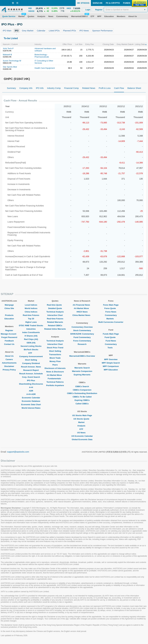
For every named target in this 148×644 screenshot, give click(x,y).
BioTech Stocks (31, 350)
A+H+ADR (31, 394)
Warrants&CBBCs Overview (82, 356)
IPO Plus (31, 380)
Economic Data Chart (31, 405)
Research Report (31, 370)
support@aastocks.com (18, 452)
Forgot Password (9, 337)
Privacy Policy (9, 370)
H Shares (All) (31, 336)
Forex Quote (111, 308)
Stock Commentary (82, 330)
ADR (31, 391)
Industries (31, 329)
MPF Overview (111, 359)
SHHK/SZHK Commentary (82, 334)
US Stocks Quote (82, 419)
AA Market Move (55, 375)
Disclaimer (9, 366)
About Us (9, 356)
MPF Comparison (111, 366)
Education (9, 319)
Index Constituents (31, 332)
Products (9, 315)
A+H (31, 387)
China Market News (82, 315)
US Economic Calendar (82, 436)
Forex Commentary (82, 341)
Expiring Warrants (82, 375)
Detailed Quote (55, 308)
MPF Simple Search (111, 363)
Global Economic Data (82, 439)
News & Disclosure (55, 372)
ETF (31, 353)
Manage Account (9, 334)
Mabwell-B (7, 55)
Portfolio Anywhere (55, 385)
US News (82, 433)
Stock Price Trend (55, 348)
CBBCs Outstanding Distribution (82, 393)
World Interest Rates (31, 408)
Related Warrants (55, 322)
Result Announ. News (31, 367)
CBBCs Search (82, 386)
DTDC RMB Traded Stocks (31, 326)
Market (82, 422)
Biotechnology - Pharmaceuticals (42, 56)
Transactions (55, 354)
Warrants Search (82, 368)
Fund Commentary (82, 337)
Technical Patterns (55, 382)
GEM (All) (31, 343)
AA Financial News (82, 305)
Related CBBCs (55, 326)
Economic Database (31, 401)
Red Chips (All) (31, 339)
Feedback (9, 341)
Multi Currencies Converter (111, 322)
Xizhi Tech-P (8, 48)
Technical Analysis (55, 312)
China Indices (31, 312)
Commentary (111, 315)
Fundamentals (55, 379)
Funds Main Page (111, 334)
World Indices (31, 308)
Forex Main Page (111, 305)
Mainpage (9, 305)
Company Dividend (31, 363)
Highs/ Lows (31, 322)
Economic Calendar (31, 398)
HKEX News (82, 312)
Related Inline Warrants (55, 329)
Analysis (82, 426)
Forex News (111, 312)
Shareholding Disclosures (31, 384)
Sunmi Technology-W (12, 61)
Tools (111, 348)
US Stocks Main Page (82, 415)
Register (9, 330)
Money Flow (55, 361)
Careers (9, 359)
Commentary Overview (82, 327)
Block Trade (55, 358)
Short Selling (31, 360)
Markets (111, 319)
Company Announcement (31, 356)
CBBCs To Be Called (82, 397)
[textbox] (126, 10)
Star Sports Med (10, 67)
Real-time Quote (55, 305)
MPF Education (111, 370)
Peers (55, 365)
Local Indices (31, 305)
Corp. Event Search (31, 377)
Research (82, 344)
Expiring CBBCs (82, 400)
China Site (9, 308)
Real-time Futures (31, 315)
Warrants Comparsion (82, 371)
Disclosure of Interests (55, 368)
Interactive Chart (55, 315)
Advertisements (9, 363)
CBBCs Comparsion (82, 390)
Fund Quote (111, 337)
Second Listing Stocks (31, 346)
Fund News (111, 341)
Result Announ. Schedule (31, 374)
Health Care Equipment (45, 68)
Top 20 (31, 319)
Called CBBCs (82, 404)
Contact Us (9, 344)
